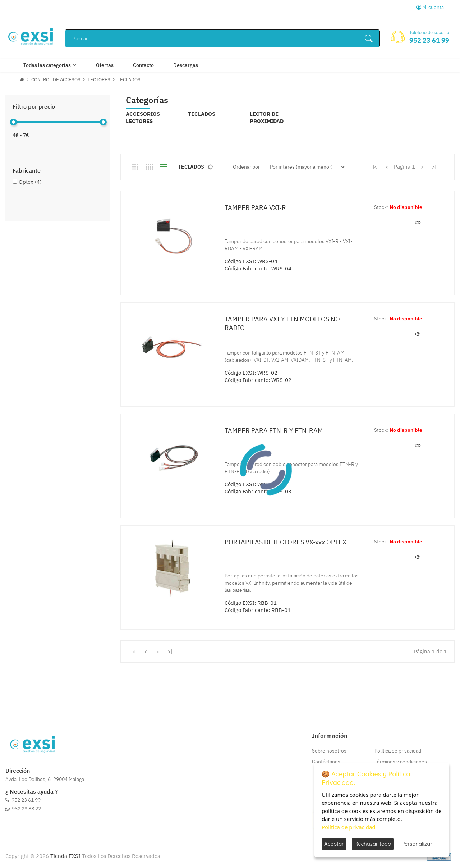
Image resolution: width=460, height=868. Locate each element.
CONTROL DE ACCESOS (56, 80)
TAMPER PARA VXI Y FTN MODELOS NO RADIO (282, 323)
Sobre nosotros (329, 751)
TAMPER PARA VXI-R (255, 208)
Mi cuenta (430, 7)
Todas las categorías (47, 65)
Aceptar (334, 844)
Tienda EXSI (65, 856)
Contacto (143, 65)
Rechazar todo (373, 844)
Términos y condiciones (401, 762)
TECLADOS (129, 80)
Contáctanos (326, 762)
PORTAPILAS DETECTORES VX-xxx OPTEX (286, 542)
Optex (30, 182)
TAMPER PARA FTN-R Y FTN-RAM (274, 431)
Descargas (186, 65)
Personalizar (417, 844)
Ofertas (105, 65)
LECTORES (99, 80)
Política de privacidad (398, 751)
